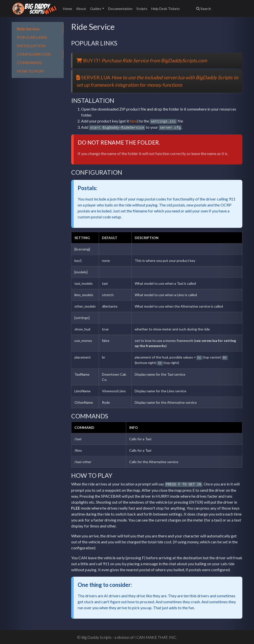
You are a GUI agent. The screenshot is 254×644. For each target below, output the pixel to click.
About (81, 9)
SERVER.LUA (157, 81)
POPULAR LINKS (32, 37)
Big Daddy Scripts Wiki (34, 8)
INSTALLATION (31, 46)
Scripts (142, 9)
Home (68, 9)
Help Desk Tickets (166, 9)
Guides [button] (96, 9)
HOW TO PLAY (30, 71)
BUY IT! (142, 60)
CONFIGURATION (34, 54)
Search (204, 9)
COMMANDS (29, 62)
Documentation (120, 9)
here (133, 121)
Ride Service (28, 29)
